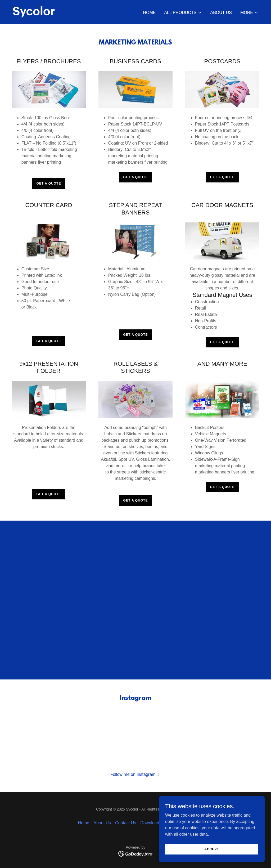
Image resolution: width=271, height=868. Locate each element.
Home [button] (84, 823)
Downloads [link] (151, 823)
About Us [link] (221, 13)
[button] (183, 13)
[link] (34, 12)
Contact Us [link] (126, 823)
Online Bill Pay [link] (179, 823)
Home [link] (149, 13)
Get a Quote (49, 184)
